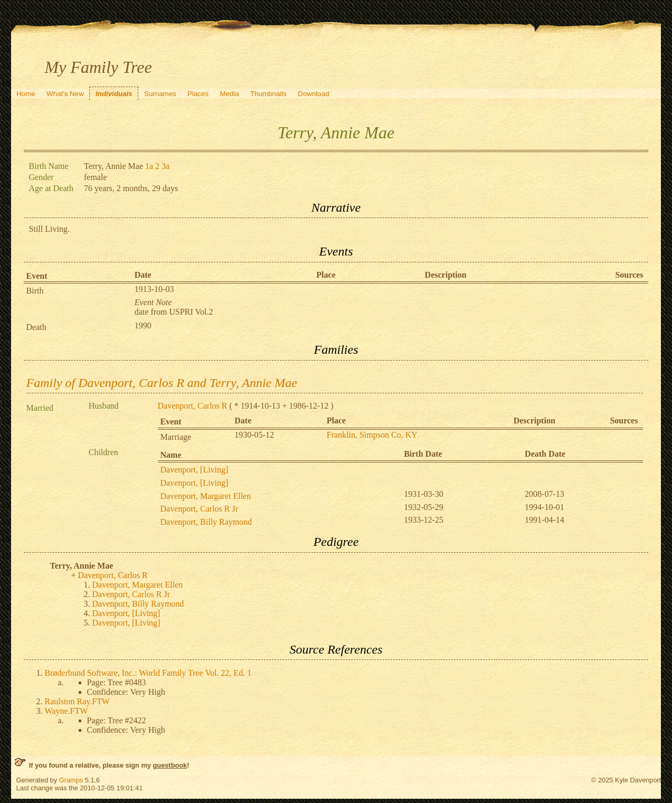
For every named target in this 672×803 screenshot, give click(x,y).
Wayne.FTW (67, 711)
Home (26, 94)
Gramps (71, 780)
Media (229, 94)
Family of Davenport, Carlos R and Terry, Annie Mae (162, 383)
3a (165, 166)
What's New (65, 94)
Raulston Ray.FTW (77, 701)
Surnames (160, 94)
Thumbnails (268, 94)
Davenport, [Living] (195, 470)
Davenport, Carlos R (193, 406)
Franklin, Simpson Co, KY (372, 435)
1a (149, 166)
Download (313, 94)
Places (198, 94)
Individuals (114, 94)
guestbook (170, 765)
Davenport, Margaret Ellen (206, 496)
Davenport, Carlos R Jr (200, 509)
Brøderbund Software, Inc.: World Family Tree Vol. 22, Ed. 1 (148, 673)
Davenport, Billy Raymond (206, 522)
